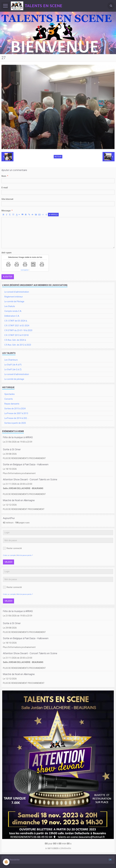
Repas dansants (12, 404)
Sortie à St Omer (12, 449)
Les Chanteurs (11, 360)
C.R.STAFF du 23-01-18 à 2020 (18, 330)
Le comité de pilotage (14, 379)
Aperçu (53, 215)
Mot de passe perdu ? (25, 555)
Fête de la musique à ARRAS (18, 437)
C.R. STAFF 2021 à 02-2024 (17, 326)
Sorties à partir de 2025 (15, 423)
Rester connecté (12, 548)
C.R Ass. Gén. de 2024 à (15, 340)
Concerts (9, 399)
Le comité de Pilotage (14, 301)
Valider (8, 562)
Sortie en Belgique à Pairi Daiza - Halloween (26, 464)
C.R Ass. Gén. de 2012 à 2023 (18, 345)
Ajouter (8, 277)
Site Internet (7, 199)
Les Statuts (10, 306)
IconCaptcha (25, 270)
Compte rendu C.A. (13, 311)
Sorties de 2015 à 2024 (15, 409)
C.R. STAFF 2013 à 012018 (16, 335)
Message (6, 211)
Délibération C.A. (12, 316)
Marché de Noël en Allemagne (19, 500)
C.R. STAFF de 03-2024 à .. (16, 321)
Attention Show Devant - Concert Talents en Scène (30, 479)
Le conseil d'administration (17, 292)
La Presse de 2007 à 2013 (16, 413)
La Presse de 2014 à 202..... (17, 418)
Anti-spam (7, 253)
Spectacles (10, 394)
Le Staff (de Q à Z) (13, 369)
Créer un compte (9, 555)
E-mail (5, 188)
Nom (4, 176)
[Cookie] (6, 862)
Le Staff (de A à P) (13, 365)
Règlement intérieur (14, 297)
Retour (58, 157)
